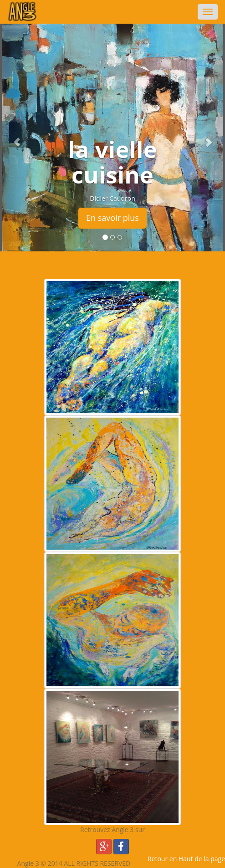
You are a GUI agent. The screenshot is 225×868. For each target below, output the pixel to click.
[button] (17, 138)
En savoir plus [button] (112, 218)
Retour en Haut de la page (186, 859)
